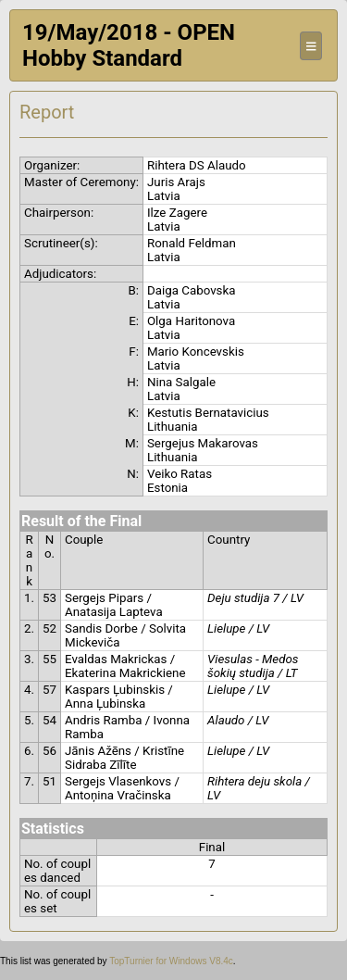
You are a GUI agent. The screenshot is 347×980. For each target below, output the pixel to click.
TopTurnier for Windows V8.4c (171, 961)
